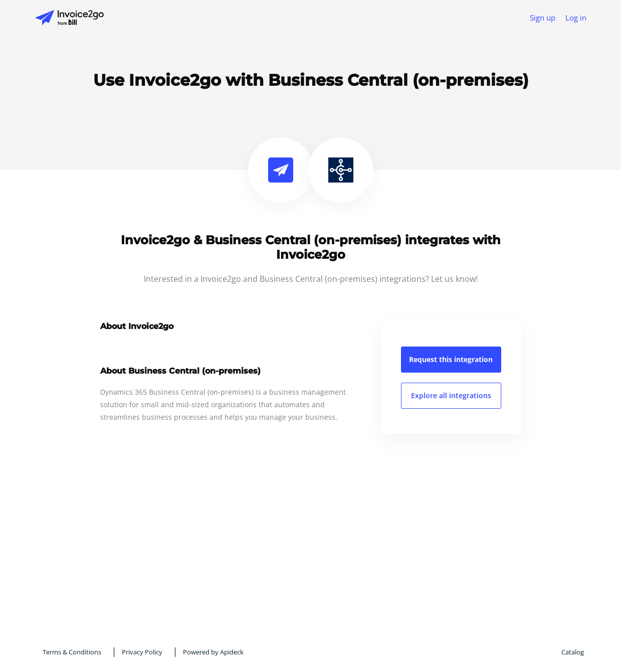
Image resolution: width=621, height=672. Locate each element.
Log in (576, 18)
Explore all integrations (451, 395)
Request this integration (451, 359)
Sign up (543, 18)
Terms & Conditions (72, 652)
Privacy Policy (142, 652)
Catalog (573, 652)
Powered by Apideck (213, 652)
